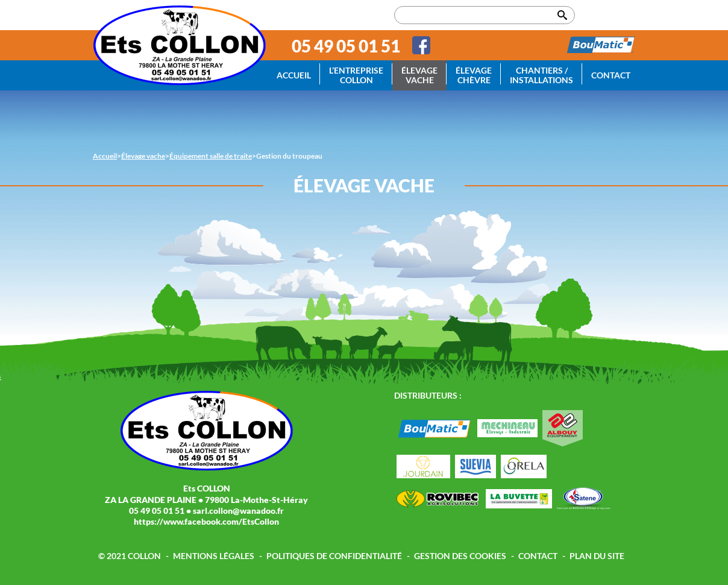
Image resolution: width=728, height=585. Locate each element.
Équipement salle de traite (211, 156)
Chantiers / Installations (541, 75)
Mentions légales (214, 556)
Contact (611, 75)
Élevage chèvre (474, 75)
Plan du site (597, 556)
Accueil (294, 75)
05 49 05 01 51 (346, 46)
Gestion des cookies (460, 556)
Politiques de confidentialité (334, 556)
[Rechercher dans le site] (485, 15)
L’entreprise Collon (356, 75)
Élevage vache (419, 75)
